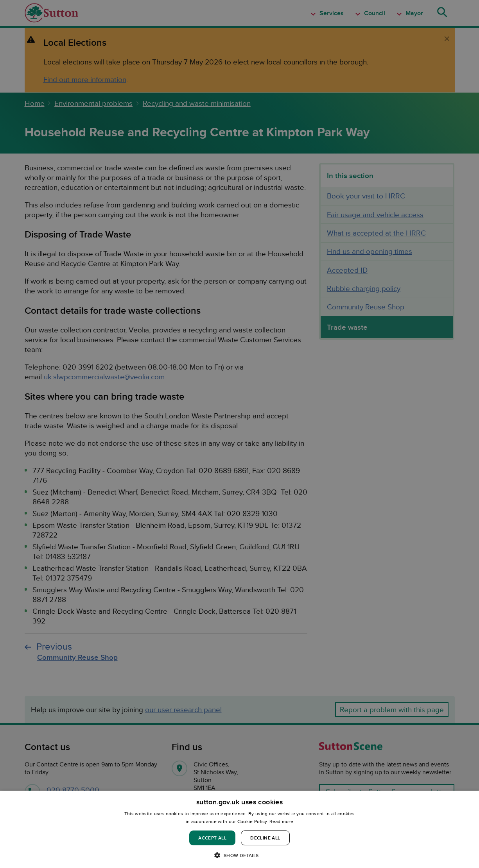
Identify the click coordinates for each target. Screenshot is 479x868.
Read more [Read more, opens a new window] (281, 821)
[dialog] (240, 829)
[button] (239, 855)
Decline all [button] (265, 838)
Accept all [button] (212, 838)
